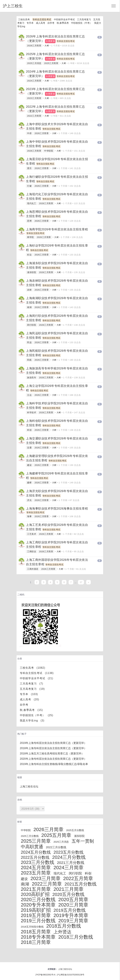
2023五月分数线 (69, 852)
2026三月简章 (34, 46)
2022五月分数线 (35, 857)
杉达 (29, 255)
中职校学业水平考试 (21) (37, 678)
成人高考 (40, 23)
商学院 (30, 237)
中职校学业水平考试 (64, 19)
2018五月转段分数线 (32, 927)
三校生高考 (24, 19)
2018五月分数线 (64, 926)
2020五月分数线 (68, 894)
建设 (29, 465)
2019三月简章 (73, 921)
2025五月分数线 (75, 830)
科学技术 (32, 412)
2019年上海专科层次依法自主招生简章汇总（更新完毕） (53, 743)
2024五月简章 (36, 867)
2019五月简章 (36, 915)
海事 (29, 516)
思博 (29, 221)
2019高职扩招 (36, 910)
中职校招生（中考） (81, 23)
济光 (29, 500)
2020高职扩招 (35, 894)
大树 (47, 46)
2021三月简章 (69, 889)
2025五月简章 (56, 835)
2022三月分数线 (56, 847)
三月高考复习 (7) (31, 684)
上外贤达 (62, 932)
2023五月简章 (36, 873)
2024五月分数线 (36, 852)
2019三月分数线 (38, 921)
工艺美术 (32, 534)
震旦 (29, 168)
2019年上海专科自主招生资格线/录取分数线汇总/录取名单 (54, 764)
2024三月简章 (34, 81)
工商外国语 (33, 569)
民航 (29, 360)
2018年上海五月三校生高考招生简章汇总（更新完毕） (52, 754)
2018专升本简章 (38, 937)
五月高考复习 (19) (32, 689)
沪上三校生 (13, 6)
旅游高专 (32, 378)
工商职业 (32, 552)
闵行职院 (32, 325)
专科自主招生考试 (42, 19)
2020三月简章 (73, 905)
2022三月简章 (34, 116)
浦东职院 (32, 272)
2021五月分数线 (80, 884)
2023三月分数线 (38, 862)
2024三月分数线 (69, 857)
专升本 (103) (29, 694)
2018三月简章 (36, 942)
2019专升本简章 (71, 915)
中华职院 (49, 151)
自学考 (51, 23)
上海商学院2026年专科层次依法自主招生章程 (57, 229)
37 (81, 582)
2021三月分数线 (71, 863)
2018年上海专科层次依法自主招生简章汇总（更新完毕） (53, 748)
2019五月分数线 (70, 910)
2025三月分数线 (30, 836)
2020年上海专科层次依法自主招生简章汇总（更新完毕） (53, 759)
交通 (29, 448)
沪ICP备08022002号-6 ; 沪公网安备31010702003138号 (60, 975)
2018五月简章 (36, 932)
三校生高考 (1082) (33, 668)
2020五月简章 (73, 899)
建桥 (29, 483)
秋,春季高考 (63, 23)
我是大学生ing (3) (32, 721)
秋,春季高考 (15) (31, 710)
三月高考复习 (84, 19)
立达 (29, 395)
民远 (29, 342)
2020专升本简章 (38, 905)
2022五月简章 (78, 878)
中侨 (29, 133)
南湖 (29, 307)
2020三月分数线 (38, 899)
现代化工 (32, 203)
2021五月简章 (36, 889)
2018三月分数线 (76, 937)
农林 (29, 290)
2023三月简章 (34, 98)
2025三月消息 (34, 63)
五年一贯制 (83, 841)
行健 (29, 186)
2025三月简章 (51, 63)
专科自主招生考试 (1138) (37, 673)
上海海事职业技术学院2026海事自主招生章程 (57, 509)
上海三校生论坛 (29, 786)
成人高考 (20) (30, 699)
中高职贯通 (32, 847)
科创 (29, 430)
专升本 (30, 23)
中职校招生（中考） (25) (37, 715)
